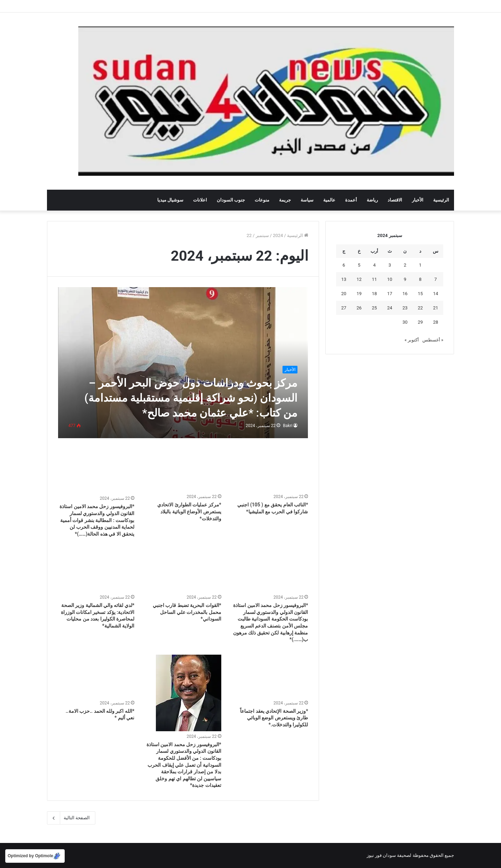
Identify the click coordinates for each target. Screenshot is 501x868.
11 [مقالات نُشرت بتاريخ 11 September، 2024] (375, 279)
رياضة (372, 200)
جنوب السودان (231, 200)
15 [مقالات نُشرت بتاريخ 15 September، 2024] (420, 294)
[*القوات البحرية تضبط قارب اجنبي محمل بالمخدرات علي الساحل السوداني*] (183, 570)
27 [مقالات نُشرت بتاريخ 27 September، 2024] (344, 308)
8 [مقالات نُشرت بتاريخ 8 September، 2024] (420, 279)
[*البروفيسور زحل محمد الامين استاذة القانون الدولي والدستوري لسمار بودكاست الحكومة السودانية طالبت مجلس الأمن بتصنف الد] (270, 570)
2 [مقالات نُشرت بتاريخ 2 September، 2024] (405, 265)
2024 (278, 235)
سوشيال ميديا (170, 200)
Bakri (288, 426)
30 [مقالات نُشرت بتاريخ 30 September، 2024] (405, 322)
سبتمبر (262, 235)
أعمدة (351, 200)
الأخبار (418, 200)
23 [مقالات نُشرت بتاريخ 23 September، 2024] (405, 308)
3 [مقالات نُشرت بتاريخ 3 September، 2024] (389, 265)
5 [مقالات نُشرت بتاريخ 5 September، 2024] (359, 265)
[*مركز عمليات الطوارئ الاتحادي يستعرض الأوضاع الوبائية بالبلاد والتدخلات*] (183, 470)
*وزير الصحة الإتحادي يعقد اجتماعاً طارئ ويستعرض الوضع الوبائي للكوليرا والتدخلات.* (274, 718)
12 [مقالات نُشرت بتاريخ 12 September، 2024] (359, 279)
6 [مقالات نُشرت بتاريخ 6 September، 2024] (344, 265)
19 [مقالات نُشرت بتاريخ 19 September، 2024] (359, 294)
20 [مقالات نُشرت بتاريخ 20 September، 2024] (344, 294)
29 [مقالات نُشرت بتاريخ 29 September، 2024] (420, 322)
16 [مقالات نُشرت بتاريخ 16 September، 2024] (405, 294)
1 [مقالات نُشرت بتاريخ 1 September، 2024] (420, 265)
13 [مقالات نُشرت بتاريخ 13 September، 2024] (344, 279)
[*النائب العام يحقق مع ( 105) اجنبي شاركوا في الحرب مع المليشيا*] (270, 470)
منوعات (262, 200)
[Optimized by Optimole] (35, 856)
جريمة (285, 200)
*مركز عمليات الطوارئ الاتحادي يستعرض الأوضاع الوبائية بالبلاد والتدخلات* (189, 511)
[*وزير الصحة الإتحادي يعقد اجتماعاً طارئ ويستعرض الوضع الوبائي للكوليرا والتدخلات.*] (270, 676)
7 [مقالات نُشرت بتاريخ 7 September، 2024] (435, 279)
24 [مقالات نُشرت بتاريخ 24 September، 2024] (390, 308)
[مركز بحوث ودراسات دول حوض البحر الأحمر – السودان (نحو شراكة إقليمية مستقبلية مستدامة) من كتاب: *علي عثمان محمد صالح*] (183, 362)
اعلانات (200, 200)
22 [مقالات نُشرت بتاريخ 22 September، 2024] (420, 308)
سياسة (307, 200)
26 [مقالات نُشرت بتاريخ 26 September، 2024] (359, 308)
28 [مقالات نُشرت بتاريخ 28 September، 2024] (436, 322)
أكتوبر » (412, 340)
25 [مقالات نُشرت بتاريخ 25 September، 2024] (375, 308)
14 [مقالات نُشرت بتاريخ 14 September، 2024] (436, 294)
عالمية (329, 200)
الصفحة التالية (71, 818)
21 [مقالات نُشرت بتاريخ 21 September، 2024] (436, 308)
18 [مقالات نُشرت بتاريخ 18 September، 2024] (375, 294)
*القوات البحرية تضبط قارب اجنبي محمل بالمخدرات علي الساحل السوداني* (187, 612)
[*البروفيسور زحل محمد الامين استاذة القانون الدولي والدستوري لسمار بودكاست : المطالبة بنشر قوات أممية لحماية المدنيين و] (96, 471)
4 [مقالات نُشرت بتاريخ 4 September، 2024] (374, 265)
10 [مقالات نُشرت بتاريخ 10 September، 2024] (390, 279)
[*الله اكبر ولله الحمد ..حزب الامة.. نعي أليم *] (96, 676)
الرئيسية (441, 200)
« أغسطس (433, 340)
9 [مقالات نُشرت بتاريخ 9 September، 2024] (405, 279)
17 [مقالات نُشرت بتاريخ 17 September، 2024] (390, 294)
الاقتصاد (395, 200)
